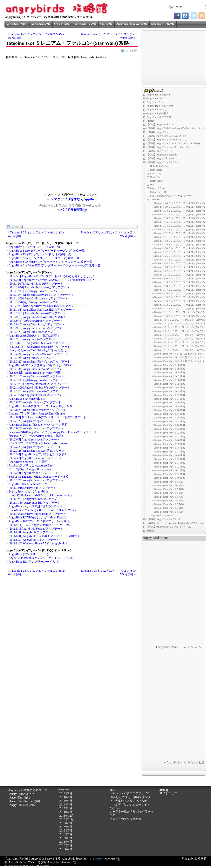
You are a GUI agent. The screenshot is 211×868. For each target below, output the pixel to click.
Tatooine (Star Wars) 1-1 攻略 (169, 512)
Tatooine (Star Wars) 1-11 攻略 (169, 474)
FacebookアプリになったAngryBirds (31, 466)
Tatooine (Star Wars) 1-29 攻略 (169, 406)
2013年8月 (66, 827)
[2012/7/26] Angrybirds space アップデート (35, 421)
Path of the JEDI (158, 192)
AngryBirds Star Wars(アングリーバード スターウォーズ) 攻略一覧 (50, 262)
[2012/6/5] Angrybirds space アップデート (34, 440)
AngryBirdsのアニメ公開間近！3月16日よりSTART (41, 365)
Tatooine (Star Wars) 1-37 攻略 (169, 376)
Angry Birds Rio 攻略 (22, 805)
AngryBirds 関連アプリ (159, 117)
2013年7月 (66, 831)
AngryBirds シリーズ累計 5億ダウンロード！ (37, 506)
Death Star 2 (156, 181)
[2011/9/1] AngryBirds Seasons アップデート (36, 529)
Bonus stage (156, 170)
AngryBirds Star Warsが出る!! (27, 399)
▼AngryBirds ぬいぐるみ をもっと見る (180, 647)
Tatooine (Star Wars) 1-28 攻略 (169, 410)
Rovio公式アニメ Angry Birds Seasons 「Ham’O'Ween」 (43, 510)
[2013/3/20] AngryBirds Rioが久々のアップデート (39, 362)
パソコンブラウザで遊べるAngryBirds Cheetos (38, 443)
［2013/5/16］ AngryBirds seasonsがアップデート (39, 347)
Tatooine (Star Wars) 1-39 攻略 (169, 369)
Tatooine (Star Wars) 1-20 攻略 (169, 440)
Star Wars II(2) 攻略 (163, 24)
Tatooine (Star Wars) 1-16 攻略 (169, 455)
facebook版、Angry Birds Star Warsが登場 (34, 373)
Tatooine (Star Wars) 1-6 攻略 (169, 493)
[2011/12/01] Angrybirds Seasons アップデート (37, 499)
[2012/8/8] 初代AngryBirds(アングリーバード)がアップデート (47, 417)
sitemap (150, 121)
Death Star (155, 177)
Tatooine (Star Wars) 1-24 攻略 (169, 425)
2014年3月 (66, 808)
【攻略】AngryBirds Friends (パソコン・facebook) (173, 143)
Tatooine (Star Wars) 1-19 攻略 (169, 444)
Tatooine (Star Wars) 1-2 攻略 (169, 508)
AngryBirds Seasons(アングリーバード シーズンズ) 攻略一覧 (47, 251)
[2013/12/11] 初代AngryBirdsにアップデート (36, 291)
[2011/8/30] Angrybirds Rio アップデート (34, 540)
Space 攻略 (107, 24)
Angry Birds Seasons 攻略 (25, 801)
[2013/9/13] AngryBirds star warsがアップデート (38, 328)
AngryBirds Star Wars (161, 516)
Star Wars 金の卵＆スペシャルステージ (171, 196)
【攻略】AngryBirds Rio (159, 151)
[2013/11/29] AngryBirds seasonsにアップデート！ (40, 299)
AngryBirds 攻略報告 (158, 113)
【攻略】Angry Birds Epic (160, 125)
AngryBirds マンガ (156, 110)
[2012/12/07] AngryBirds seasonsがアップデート (38, 384)
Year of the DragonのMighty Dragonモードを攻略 (39, 477)
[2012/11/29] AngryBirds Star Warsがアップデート (39, 388)
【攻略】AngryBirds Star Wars (162, 162)
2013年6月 (66, 834)
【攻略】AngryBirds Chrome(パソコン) (167, 140)
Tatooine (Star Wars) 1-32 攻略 (169, 395)
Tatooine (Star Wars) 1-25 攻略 (169, 422)
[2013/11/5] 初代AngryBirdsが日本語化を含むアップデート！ (47, 306)
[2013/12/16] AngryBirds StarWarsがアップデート (39, 287)
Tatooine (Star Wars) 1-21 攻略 (169, 437)
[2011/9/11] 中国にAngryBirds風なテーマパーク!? (40, 525)
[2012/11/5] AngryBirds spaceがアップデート (36, 391)
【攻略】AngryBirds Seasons (162, 155)
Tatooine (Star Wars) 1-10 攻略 (169, 478)
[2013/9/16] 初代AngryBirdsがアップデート (36, 321)
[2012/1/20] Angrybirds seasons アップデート (36, 480)
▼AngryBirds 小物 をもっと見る (184, 763)
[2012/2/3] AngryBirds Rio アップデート (33, 473)
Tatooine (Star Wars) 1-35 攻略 (169, 384)
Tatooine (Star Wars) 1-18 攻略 (169, 448)
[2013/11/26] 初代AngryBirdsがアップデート (36, 302)
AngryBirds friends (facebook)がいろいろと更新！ (39, 425)
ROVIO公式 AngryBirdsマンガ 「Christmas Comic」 (41, 495)
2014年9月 (66, 793)
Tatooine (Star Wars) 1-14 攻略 (169, 463)
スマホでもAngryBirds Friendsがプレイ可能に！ (39, 350)
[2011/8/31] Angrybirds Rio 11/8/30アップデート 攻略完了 (44, 536)
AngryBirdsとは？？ (22, 794)
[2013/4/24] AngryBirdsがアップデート (33, 358)
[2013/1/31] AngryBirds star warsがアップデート (38, 369)
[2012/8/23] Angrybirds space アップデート (35, 402)
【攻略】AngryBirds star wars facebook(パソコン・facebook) (178, 523)
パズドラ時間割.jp (74, 210)
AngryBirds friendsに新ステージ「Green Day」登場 (41, 406)
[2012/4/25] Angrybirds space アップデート (35, 447)
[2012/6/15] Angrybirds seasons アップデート (36, 428)
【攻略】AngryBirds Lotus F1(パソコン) (168, 147)
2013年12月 (67, 816)
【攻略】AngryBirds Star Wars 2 (163, 519)
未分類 (150, 531)
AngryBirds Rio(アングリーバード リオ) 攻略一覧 (40, 254)
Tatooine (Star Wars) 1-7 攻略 (169, 489)
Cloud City (156, 173)
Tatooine (155, 199)
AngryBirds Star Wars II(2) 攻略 (27, 862)
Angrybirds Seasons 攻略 (46, 859)
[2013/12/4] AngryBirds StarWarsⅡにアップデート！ (41, 295)
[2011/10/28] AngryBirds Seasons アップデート (37, 514)
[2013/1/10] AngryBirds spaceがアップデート (36, 376)
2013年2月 (66, 849)
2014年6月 (66, 797)
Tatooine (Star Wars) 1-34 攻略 (169, 387)
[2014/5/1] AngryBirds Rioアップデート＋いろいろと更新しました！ (52, 276)
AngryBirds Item (155, 98)
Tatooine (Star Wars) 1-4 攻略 (169, 501)
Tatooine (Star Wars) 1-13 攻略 (169, 467)
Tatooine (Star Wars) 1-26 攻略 (169, 418)
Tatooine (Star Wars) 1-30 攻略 (169, 403)
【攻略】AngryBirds (157, 132)
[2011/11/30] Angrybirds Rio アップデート (35, 503)
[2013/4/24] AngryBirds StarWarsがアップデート (38, 354)
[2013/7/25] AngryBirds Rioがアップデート (35, 332)
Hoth (153, 185)
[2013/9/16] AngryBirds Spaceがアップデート (37, 324)
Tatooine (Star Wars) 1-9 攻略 (169, 482)
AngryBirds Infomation (158, 95)
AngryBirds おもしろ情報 (160, 106)
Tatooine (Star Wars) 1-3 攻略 (169, 504)
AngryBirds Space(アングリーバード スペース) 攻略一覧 (44, 258)
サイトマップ (168, 793)
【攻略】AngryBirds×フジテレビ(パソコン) (170, 527)
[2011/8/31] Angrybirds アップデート (31, 532)
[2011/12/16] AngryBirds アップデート (32, 488)
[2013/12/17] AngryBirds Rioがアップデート (36, 284)
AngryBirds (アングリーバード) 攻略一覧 (34, 247)
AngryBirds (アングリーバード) (28, 554)
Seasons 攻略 (62, 24)
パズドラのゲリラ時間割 (125, 819)
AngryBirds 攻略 (41, 24)
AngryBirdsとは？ (17, 24)
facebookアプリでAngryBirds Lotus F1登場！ (36, 436)
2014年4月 (66, 805)
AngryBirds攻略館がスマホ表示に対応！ (34, 336)
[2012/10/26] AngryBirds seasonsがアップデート (38, 395)
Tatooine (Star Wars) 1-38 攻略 (169, 372)
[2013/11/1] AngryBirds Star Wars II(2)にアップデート (42, 310)
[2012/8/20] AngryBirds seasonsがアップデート (38, 410)
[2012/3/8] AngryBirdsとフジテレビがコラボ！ (38, 454)
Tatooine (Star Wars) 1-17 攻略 (169, 452)
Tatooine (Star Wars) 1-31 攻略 (169, 399)
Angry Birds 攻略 (20, 798)
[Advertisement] (39, 164)
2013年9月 (66, 823)
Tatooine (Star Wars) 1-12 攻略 (169, 470)
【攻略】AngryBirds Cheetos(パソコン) (167, 136)
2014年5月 (66, 801)
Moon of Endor (158, 188)
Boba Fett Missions (160, 166)
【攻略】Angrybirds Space (160, 158)
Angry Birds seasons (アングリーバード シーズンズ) (41, 558)
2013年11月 (66, 819)
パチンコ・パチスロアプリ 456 (129, 793)
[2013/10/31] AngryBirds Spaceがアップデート (37, 313)
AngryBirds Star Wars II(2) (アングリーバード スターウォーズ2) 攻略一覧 (55, 266)
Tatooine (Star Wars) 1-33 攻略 (169, 391)
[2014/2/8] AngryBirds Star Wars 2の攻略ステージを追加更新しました (52, 280)
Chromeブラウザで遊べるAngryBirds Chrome (37, 414)
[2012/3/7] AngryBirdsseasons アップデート (35, 458)
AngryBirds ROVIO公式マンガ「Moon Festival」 (39, 518)
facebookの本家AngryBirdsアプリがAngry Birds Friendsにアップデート (53, 432)
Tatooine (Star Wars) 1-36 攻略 (169, 380)
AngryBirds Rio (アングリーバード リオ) (34, 562)
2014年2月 (66, 812)
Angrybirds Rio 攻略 (84, 24)
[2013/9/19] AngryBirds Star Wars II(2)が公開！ (37, 317)
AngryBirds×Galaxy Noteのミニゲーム (32, 484)
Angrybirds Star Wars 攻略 (132, 24)
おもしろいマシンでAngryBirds (28, 492)
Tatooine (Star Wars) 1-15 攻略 (169, 459)
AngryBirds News (155, 102)
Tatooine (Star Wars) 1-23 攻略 (169, 429)
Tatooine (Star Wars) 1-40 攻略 (169, 365)
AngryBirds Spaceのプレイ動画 (28, 462)
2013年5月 (66, 838)
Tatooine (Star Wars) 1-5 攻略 (169, 497)
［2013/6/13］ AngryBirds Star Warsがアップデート (41, 343)
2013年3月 (66, 845)
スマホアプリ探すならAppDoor (74, 199)
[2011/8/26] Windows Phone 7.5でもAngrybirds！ (38, 544)
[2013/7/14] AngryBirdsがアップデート (33, 339)
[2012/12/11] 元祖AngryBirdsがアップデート (36, 380)
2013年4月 (66, 842)
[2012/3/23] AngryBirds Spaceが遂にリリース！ (38, 451)
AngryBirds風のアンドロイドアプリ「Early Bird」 (40, 521)
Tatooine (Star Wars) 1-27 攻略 (169, 414)
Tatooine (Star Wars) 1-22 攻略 (169, 433)
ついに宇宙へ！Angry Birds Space (30, 469)
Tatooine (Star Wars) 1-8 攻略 (169, 485)
